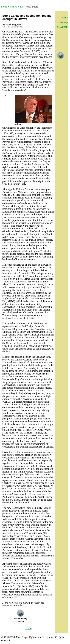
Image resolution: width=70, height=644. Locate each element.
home (4, 7)
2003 (22, 7)
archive (13, 7)
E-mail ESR (62, 27)
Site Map (63, 22)
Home (65, 18)
